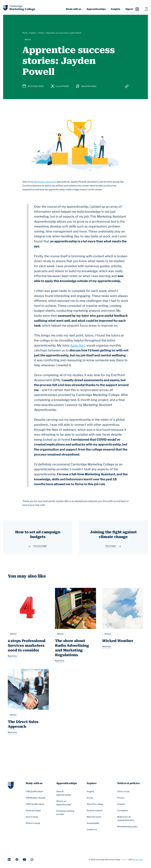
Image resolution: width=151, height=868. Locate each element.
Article (41, 33)
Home (25, 33)
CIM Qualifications (35, 792)
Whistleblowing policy (128, 827)
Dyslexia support (95, 811)
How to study (32, 817)
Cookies (122, 805)
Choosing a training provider (68, 813)
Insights (116, 9)
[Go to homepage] (11, 785)
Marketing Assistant (45, 182)
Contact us (92, 830)
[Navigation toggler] (146, 9)
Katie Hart (78, 345)
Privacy (121, 798)
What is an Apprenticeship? (68, 803)
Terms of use (124, 792)
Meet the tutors (94, 817)
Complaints (123, 811)
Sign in (132, 9)
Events (90, 798)
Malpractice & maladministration (129, 819)
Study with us (74, 9)
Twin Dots (139, 860)
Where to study (33, 823)
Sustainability (93, 823)
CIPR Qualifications (35, 805)
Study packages (34, 811)
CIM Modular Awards (36, 798)
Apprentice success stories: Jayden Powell (64, 33)
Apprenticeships (96, 9)
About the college (95, 805)
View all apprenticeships (68, 793)
